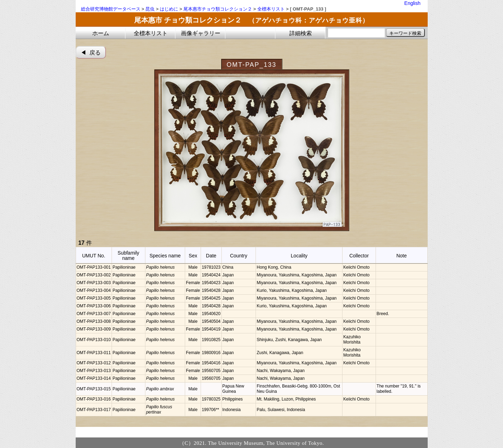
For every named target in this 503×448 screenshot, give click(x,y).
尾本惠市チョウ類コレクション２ (218, 9)
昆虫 (150, 9)
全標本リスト (271, 9)
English (413, 3)
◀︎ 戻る (91, 53)
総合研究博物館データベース (111, 9)
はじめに (169, 9)
